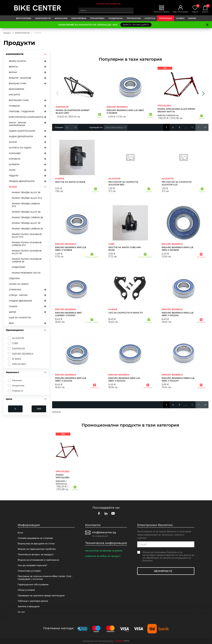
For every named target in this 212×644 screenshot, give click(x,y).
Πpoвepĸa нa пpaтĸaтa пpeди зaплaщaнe (41, 595)
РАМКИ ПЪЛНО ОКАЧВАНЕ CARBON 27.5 (27, 244)
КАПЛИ (13, 142)
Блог (20, 533)
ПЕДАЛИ (14, 176)
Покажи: (59, 127)
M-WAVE (17, 359)
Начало (7, 33)
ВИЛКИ (13, 72)
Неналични (18, 386)
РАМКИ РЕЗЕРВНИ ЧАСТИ (26, 273)
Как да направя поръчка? (33, 565)
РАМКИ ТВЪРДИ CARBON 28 (27, 217)
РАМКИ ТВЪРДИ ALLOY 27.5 (27, 198)
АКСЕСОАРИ (61, 18)
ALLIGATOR (18, 338)
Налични (17, 380)
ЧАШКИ (13, 306)
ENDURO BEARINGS (23, 354)
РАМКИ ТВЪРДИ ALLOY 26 (26, 192)
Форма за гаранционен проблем (37, 549)
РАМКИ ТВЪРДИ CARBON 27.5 (26, 205)
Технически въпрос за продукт (36, 554)
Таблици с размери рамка (33, 601)
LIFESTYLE (150, 18)
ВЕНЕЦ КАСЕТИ (17, 61)
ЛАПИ (12, 170)
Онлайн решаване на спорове (35, 538)
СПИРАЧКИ (15, 290)
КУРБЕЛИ (14, 164)
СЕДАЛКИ (14, 278)
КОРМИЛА (15, 159)
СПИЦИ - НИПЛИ (18, 295)
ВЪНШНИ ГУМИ (18, 83)
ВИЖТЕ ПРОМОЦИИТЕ (136, 25)
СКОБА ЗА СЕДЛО (19, 284)
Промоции (166, 18)
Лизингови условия (29, 571)
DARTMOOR (18, 349)
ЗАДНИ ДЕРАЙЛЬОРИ (21, 136)
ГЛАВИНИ (14, 106)
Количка (205, 9)
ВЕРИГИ (13, 67)
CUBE (15, 343)
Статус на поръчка (108, 4)
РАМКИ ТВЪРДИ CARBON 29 (27, 229)
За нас (21, 612)
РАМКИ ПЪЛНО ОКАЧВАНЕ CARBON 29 (27, 260)
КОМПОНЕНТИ (43, 18)
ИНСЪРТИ (14, 95)
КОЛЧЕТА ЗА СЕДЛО (20, 148)
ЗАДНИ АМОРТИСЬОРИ (22, 131)
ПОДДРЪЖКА (116, 18)
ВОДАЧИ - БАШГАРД (20, 78)
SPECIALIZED (19, 364)
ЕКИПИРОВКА (79, 18)
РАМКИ (13, 187)
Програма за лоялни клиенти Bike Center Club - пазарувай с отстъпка (45, 578)
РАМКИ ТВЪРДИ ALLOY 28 (26, 212)
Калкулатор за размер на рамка (104, 551)
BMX (11, 323)
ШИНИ (13, 312)
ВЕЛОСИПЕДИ (24, 18)
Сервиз (180, 18)
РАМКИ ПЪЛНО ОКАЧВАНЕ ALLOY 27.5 (27, 236)
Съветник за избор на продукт (103, 556)
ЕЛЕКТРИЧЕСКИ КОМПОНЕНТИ (26, 117)
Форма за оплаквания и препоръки (38, 560)
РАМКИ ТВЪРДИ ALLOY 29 (26, 223)
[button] (57, 93)
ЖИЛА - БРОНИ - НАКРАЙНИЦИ (18, 124)
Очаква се (18, 391)
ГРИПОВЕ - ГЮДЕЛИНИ (22, 111)
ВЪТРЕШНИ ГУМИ (19, 100)
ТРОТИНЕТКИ (134, 18)
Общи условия (26, 590)
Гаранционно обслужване (33, 584)
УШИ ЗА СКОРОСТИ (20, 318)
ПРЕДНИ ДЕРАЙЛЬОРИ (22, 181)
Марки (192, 18)
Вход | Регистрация (181, 12)
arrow (45, 54)
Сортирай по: (96, 127)
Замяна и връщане (29, 606)
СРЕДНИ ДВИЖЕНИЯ (20, 301)
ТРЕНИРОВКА (97, 18)
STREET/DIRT (19, 267)
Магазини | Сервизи (162, 12)
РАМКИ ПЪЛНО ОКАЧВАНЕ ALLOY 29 (27, 252)
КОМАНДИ (15, 153)
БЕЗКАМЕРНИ (16, 89)
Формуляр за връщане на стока (36, 544)
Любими (195, 9)
